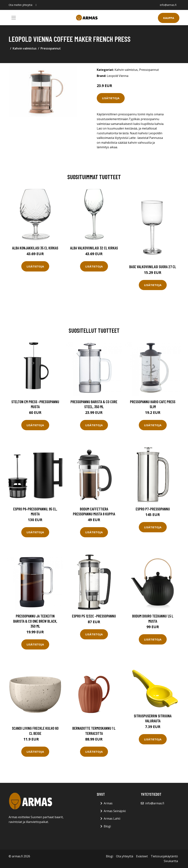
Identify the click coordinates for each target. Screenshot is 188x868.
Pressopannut (51, 48)
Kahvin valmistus (25, 48)
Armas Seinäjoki (115, 811)
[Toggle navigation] (14, 18)
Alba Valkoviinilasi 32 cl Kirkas (94, 248)
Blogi (107, 826)
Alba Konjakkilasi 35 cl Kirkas (35, 248)
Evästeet (142, 856)
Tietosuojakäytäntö (164, 856)
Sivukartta (171, 861)
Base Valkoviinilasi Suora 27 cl (153, 267)
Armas (108, 803)
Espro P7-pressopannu (153, 509)
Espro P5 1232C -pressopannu (94, 616)
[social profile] (36, 5)
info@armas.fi (168, 5)
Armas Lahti (112, 819)
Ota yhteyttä (125, 856)
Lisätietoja (111, 98)
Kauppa (169, 18)
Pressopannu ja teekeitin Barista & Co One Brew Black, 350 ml (35, 621)
